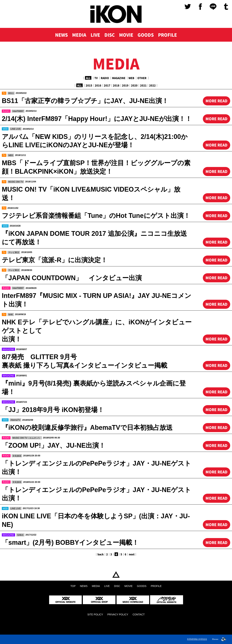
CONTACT (139, 614)
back (101, 554)
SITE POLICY (95, 614)
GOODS (146, 35)
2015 (89, 85)
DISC (110, 35)
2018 (116, 85)
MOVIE (126, 35)
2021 (143, 85)
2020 (134, 85)
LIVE (95, 35)
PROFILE (167, 35)
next (132, 554)
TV (96, 78)
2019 (125, 85)
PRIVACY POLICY (118, 614)
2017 (107, 85)
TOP (116, 575)
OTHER (142, 78)
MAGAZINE (119, 78)
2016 (98, 85)
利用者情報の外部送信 (197, 639)
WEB (131, 78)
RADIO (105, 78)
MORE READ (217, 101)
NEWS (61, 35)
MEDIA (79, 35)
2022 (152, 85)
